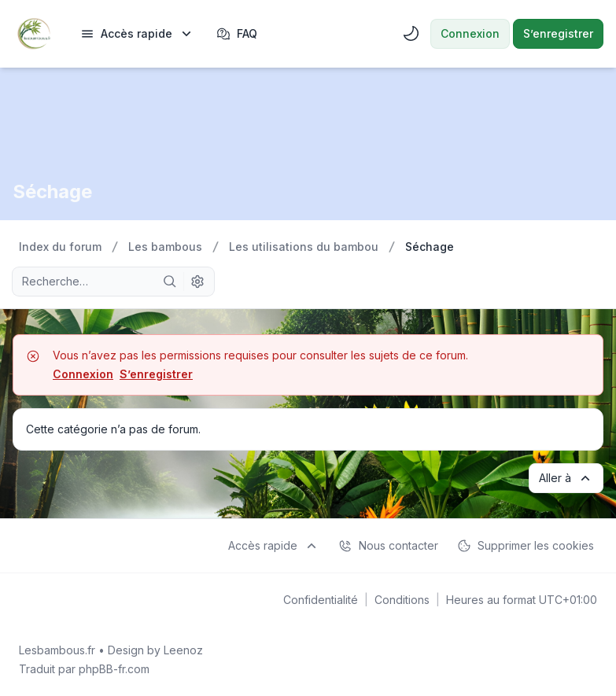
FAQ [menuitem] (237, 34)
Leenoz (183, 650)
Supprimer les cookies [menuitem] (526, 546)
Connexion (83, 374)
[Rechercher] (170, 282)
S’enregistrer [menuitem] (558, 33)
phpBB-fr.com (114, 669)
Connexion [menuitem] (470, 33)
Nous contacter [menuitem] (388, 546)
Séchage (52, 191)
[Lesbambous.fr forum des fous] (34, 34)
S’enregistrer (156, 374)
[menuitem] (137, 34)
